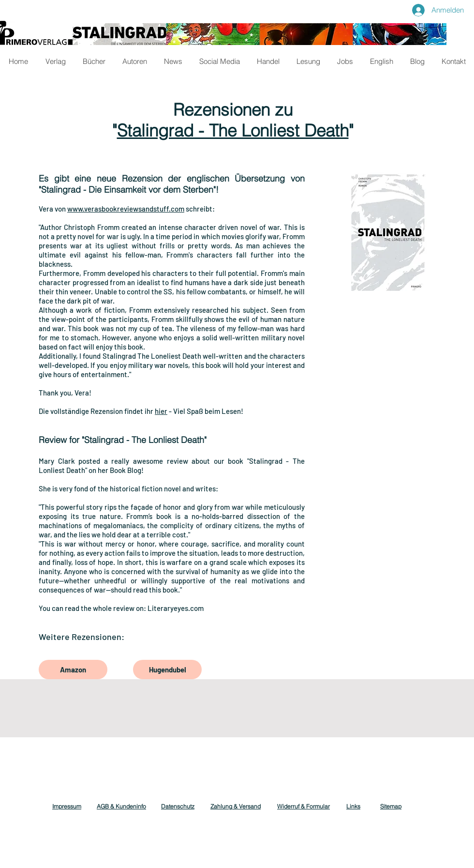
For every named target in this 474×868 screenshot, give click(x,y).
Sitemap (391, 806)
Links (353, 806)
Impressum (67, 806)
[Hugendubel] (167, 670)
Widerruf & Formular (304, 806)
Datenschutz (178, 806)
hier (161, 411)
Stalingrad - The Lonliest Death (233, 130)
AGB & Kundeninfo (121, 806)
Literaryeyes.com (176, 608)
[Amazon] (73, 670)
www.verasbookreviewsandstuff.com (126, 209)
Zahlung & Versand (236, 806)
